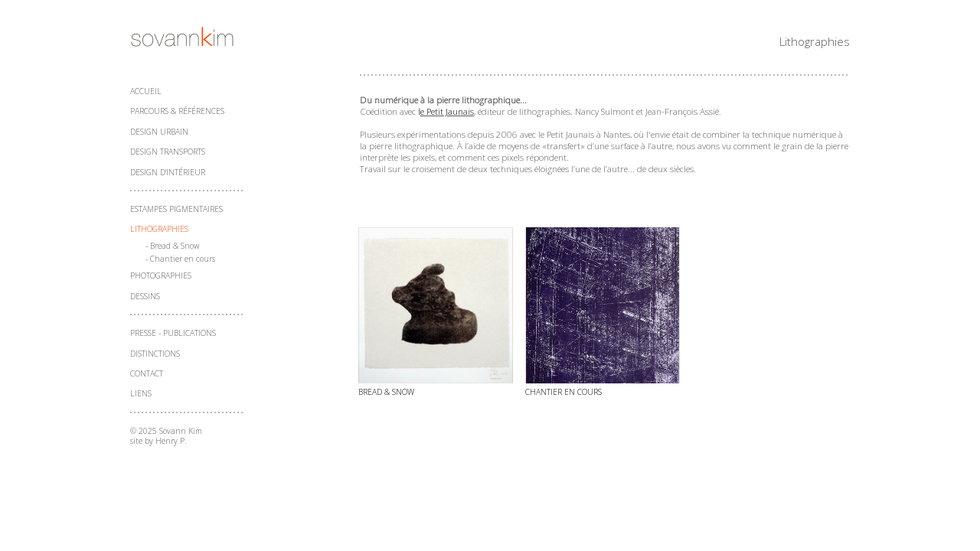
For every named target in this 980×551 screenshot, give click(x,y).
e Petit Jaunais (447, 111)
